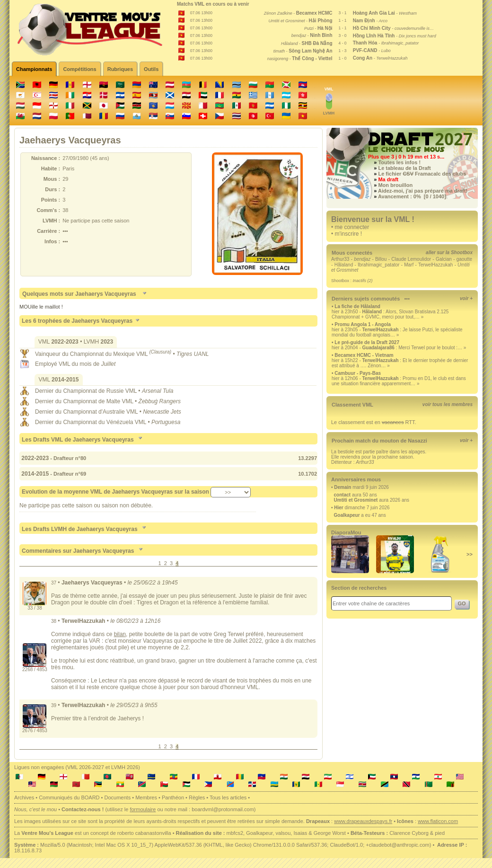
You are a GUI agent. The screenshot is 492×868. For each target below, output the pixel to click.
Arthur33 (340, 259)
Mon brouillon (395, 185)
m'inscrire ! (349, 234)
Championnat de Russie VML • (102, 391)
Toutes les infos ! (399, 162)
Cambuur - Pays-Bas (358, 373)
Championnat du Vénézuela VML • (107, 422)
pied (440, 833)
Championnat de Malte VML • (101, 401)
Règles (197, 797)
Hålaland (344, 265)
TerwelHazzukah (435, 265)
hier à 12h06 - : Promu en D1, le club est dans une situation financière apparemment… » (399, 381)
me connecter (352, 227)
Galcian (444, 259)
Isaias (300, 833)
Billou (381, 259)
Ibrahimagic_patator (378, 265)
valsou (283, 833)
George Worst (330, 833)
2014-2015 (34, 474)
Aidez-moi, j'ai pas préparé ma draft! (423, 191)
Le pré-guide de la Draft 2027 (367, 342)
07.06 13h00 (201, 13)
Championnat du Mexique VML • (123, 354)
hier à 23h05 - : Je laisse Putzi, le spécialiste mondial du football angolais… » (397, 332)
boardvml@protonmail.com (223, 809)
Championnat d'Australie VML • (103, 412)
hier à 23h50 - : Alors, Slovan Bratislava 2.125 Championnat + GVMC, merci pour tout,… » (390, 314)
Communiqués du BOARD (69, 797)
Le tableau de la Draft (404, 168)
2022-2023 (34, 458)
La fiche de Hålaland (357, 306)
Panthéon (173, 797)
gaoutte (464, 259)
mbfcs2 (235, 833)
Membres (146, 797)
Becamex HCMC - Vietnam (364, 355)
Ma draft (388, 179)
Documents (118, 797)
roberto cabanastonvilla (144, 833)
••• (407, 299)
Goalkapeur (259, 833)
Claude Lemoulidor (411, 259)
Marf (409, 265)
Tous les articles (228, 797)
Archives (24, 797)
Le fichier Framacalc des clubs (422, 174)
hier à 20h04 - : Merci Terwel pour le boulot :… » (399, 348)
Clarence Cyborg (409, 833)
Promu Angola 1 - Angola (363, 324)
